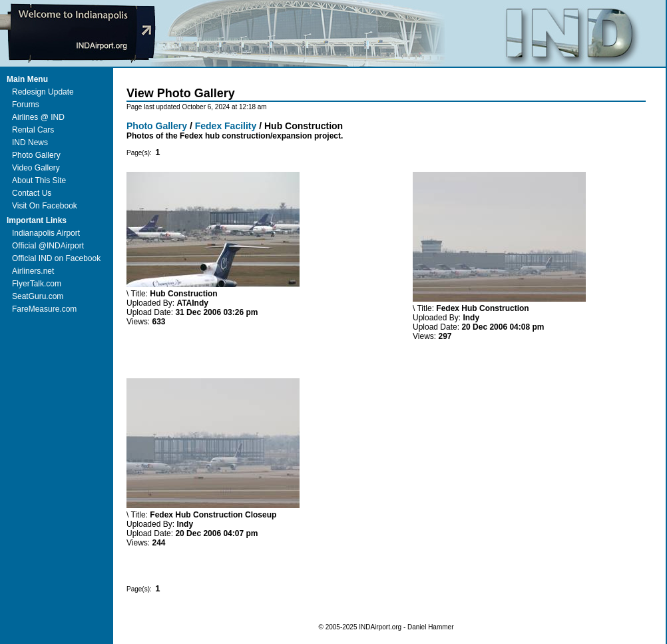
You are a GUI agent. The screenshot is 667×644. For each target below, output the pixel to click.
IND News (30, 143)
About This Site (39, 180)
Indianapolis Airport (46, 233)
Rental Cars (33, 130)
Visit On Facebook (45, 206)
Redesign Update (43, 92)
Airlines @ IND (38, 117)
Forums (26, 105)
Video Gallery (36, 168)
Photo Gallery (36, 155)
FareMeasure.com (44, 309)
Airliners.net (33, 271)
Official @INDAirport (48, 246)
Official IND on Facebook (56, 258)
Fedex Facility (226, 126)
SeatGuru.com (38, 296)
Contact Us (32, 193)
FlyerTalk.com (37, 284)
